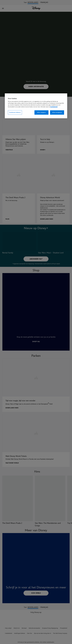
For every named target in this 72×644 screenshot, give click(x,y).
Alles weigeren (41, 112)
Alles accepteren (57, 112)
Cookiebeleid (54, 107)
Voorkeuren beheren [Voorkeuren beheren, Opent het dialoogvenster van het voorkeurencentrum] (15, 112)
